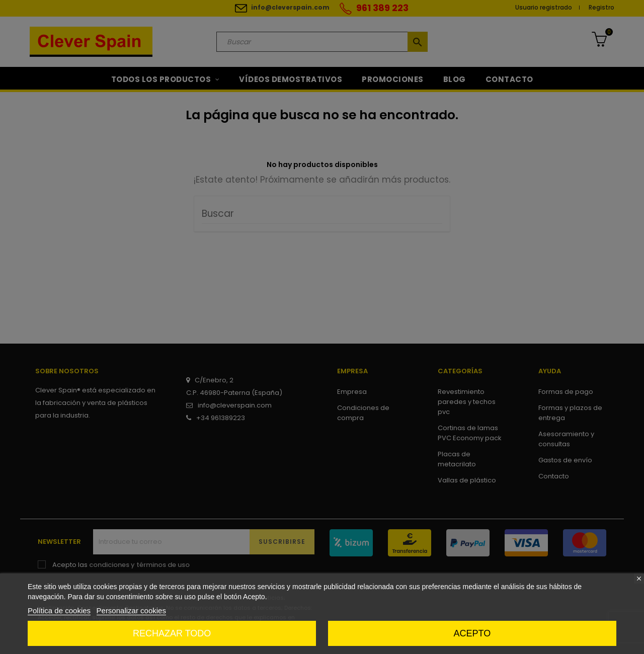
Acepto (472, 633)
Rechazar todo (172, 633)
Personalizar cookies (131, 610)
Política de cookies (59, 610)
